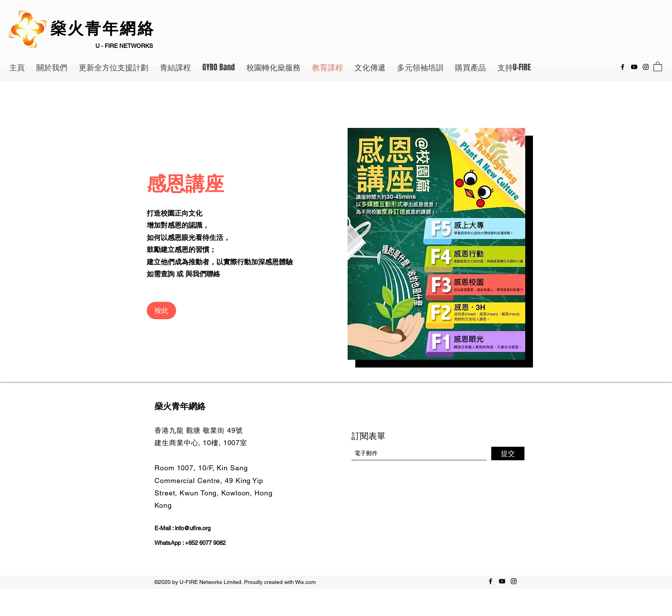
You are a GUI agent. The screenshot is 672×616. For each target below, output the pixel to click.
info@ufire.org (193, 528)
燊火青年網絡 (105, 29)
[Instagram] (646, 67)
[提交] (508, 453)
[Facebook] (623, 67)
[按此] (161, 311)
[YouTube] (634, 67)
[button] (658, 66)
